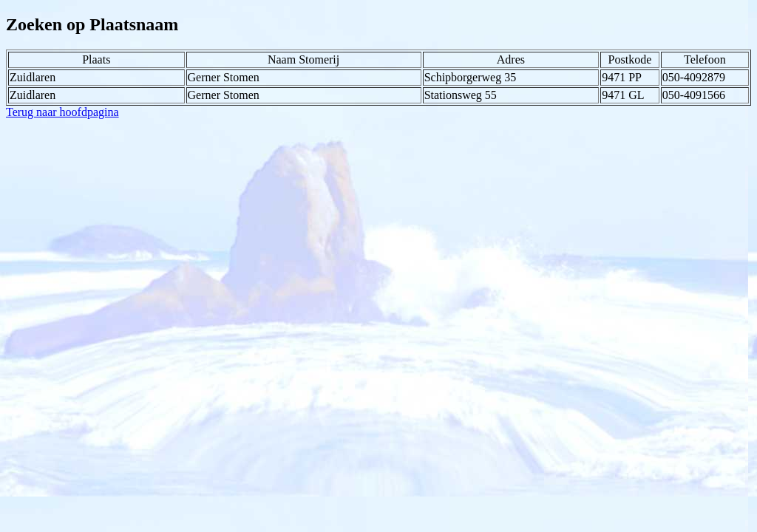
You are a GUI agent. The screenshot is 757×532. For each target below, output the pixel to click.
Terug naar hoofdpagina (62, 112)
